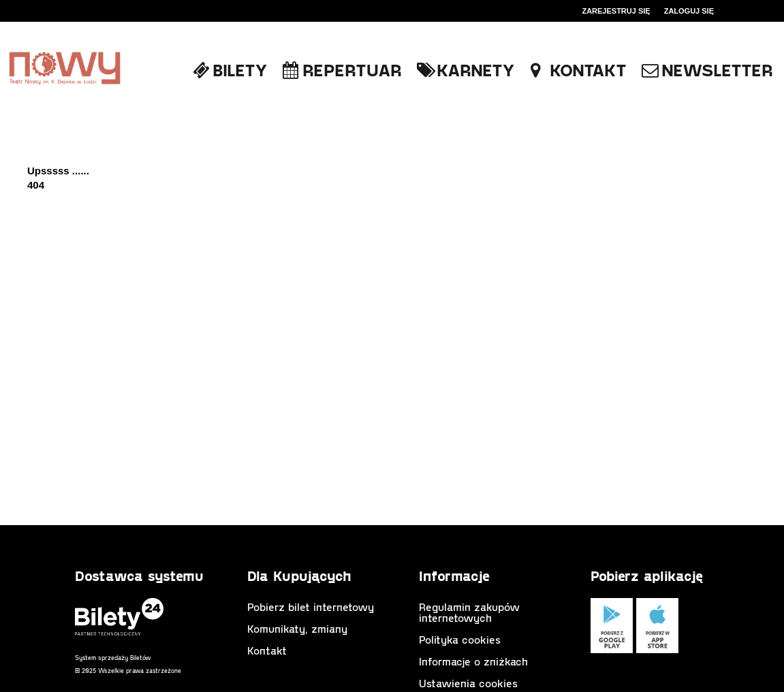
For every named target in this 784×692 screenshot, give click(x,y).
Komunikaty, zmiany (297, 628)
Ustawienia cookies (468, 683)
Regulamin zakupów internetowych (469, 612)
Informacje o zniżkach (473, 661)
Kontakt (267, 650)
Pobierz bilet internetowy (311, 607)
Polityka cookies (460, 639)
